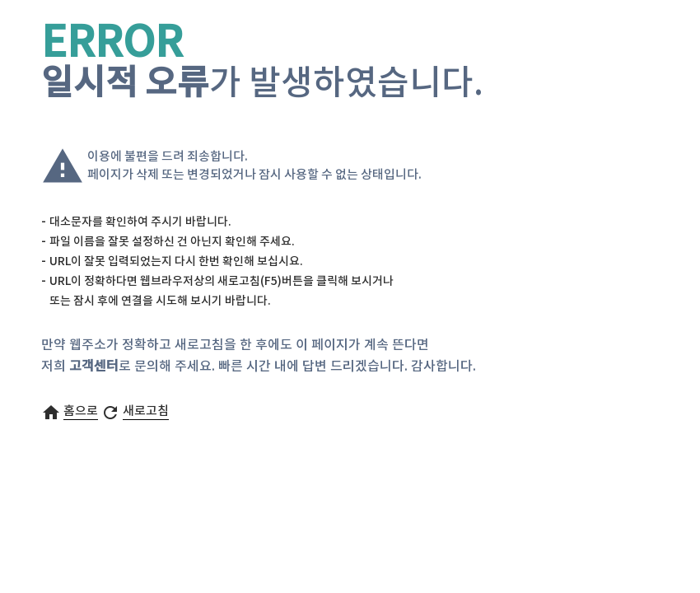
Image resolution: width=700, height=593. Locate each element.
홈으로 (81, 411)
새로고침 (146, 411)
